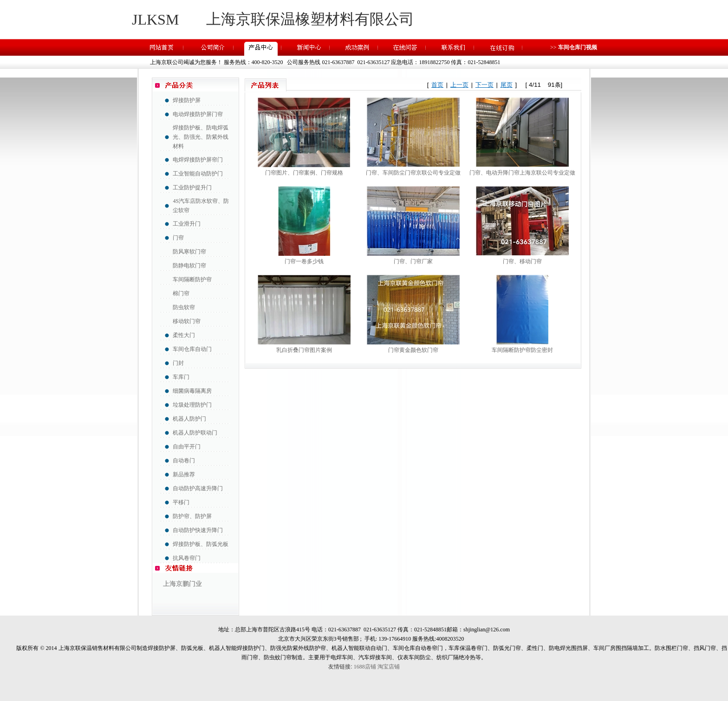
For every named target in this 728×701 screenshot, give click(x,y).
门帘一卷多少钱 (304, 261)
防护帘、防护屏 (192, 516)
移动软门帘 (187, 321)
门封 (178, 363)
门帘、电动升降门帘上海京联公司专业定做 (522, 173)
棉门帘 (181, 293)
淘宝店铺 (389, 667)
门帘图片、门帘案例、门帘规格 (304, 173)
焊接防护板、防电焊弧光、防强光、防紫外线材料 (201, 137)
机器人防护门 (189, 419)
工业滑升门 (187, 224)
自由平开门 (187, 447)
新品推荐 (184, 474)
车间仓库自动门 (192, 349)
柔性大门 (184, 335)
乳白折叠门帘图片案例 (304, 350)
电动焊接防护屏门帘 (198, 114)
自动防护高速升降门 (198, 488)
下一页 (484, 85)
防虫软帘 (184, 307)
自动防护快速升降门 (198, 530)
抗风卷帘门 (187, 558)
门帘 (178, 238)
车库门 (181, 377)
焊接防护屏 (187, 100)
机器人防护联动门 (195, 433)
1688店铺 (365, 667)
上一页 (459, 85)
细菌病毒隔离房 (192, 391)
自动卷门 (184, 461)
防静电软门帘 (189, 266)
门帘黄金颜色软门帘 (413, 350)
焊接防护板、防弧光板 (201, 544)
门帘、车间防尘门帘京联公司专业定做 (413, 173)
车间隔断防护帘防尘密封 (522, 350)
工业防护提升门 (192, 188)
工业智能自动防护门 (198, 174)
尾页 (507, 85)
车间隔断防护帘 (192, 279)
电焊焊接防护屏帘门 (198, 160)
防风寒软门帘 (189, 252)
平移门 (181, 502)
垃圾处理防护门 (192, 405)
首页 (437, 85)
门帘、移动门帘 (522, 261)
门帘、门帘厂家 (413, 261)
